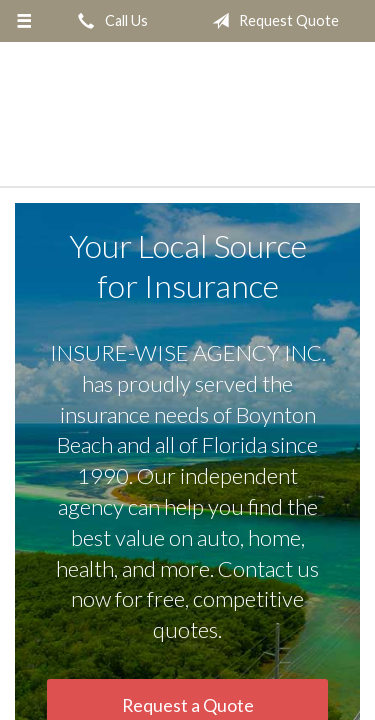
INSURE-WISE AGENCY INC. (187, 115)
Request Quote (271, 21)
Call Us (109, 21)
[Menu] (24, 21)
